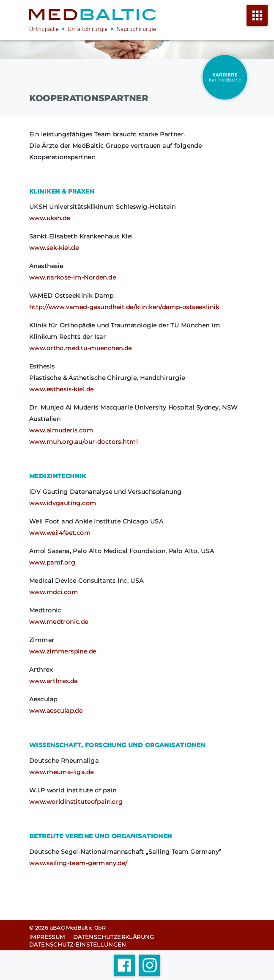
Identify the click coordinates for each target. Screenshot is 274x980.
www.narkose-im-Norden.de (73, 277)
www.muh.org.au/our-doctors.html (84, 442)
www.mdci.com (53, 592)
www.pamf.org (52, 562)
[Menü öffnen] (257, 20)
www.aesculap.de (56, 711)
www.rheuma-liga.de (62, 772)
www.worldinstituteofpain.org (76, 802)
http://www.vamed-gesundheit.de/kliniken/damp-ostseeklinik (124, 307)
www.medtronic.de (59, 622)
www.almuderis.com (61, 430)
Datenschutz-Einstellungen (78, 944)
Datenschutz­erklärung (114, 937)
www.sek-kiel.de (54, 248)
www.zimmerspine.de (63, 651)
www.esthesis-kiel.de (61, 389)
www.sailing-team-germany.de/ (78, 863)
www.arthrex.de (53, 681)
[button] (15, 965)
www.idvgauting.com (63, 503)
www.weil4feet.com (60, 533)
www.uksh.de (50, 218)
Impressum (47, 937)
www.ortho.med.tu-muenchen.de (81, 348)
